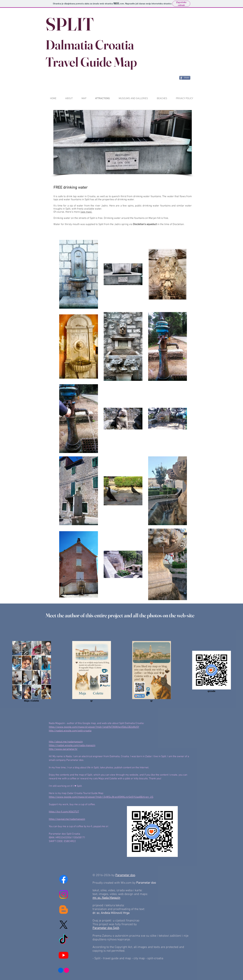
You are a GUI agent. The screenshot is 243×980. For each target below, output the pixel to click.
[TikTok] (64, 940)
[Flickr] (64, 970)
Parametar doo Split (106, 928)
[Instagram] (64, 894)
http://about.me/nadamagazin (66, 742)
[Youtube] (64, 955)
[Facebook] (64, 879)
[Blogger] (64, 910)
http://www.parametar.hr (63, 749)
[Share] (185, 78)
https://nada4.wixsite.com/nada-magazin (72, 746)
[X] (64, 925)
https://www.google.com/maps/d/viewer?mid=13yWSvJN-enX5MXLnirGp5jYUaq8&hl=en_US (101, 797)
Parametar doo (125, 875)
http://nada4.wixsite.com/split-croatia (70, 731)
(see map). (86, 212)
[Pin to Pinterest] (171, 77)
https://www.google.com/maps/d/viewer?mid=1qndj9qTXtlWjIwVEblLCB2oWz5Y (94, 727)
